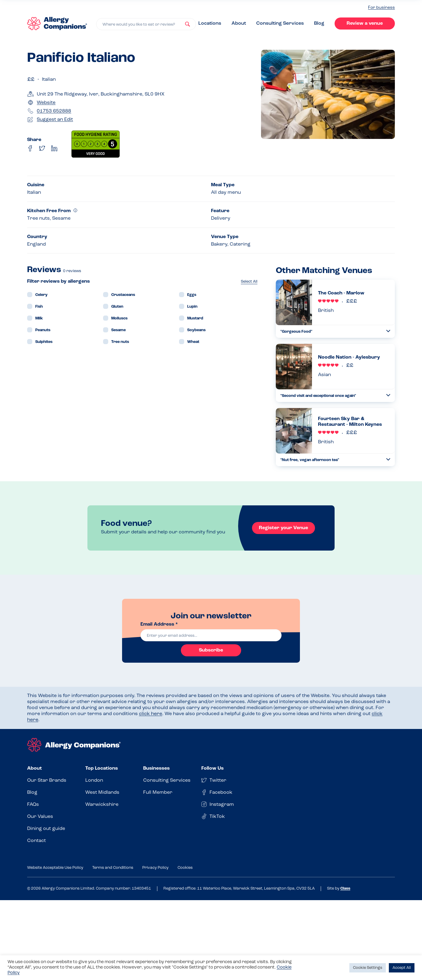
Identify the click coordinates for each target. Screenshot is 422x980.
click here (151, 714)
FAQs (33, 805)
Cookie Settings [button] (368, 968)
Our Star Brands (47, 781)
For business (381, 8)
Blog (319, 24)
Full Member (158, 793)
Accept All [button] (402, 968)
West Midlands (102, 793)
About (239, 24)
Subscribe (211, 650)
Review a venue (365, 24)
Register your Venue (283, 528)
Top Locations (102, 768)
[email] (211, 635)
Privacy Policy (155, 868)
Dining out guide (46, 829)
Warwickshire (102, 805)
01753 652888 (54, 111)
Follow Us (213, 768)
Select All (249, 282)
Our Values (40, 817)
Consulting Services (280, 24)
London (94, 781)
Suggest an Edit (55, 120)
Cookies (185, 868)
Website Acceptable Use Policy (55, 868)
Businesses (156, 768)
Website (46, 103)
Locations (210, 24)
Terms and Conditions (113, 868)
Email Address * (159, 624)
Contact (36, 841)
